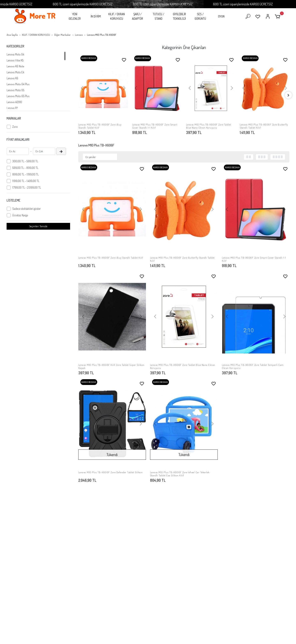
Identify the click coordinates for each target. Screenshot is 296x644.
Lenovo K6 (12, 78)
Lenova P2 (12, 108)
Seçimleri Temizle (38, 226)
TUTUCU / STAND (158, 16)
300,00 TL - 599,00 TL (25, 161)
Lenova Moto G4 (15, 54)
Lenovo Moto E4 (15, 72)
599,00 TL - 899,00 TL (25, 168)
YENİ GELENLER (75, 16)
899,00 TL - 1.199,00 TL (25, 174)
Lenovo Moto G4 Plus (18, 84)
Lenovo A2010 (14, 102)
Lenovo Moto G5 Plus (18, 96)
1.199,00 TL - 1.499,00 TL (26, 181)
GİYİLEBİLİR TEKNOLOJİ (179, 16)
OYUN (221, 16)
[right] (289, 95)
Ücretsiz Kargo (20, 215)
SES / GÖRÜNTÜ (200, 16)
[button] (278, 17)
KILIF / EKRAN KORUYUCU (117, 16)
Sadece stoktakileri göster (27, 209)
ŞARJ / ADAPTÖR (138, 16)
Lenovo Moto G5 (15, 90)
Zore (15, 127)
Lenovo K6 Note (15, 66)
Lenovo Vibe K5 (15, 60)
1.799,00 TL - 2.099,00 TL (27, 187)
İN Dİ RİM (96, 16)
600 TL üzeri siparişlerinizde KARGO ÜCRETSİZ (97, 4)
